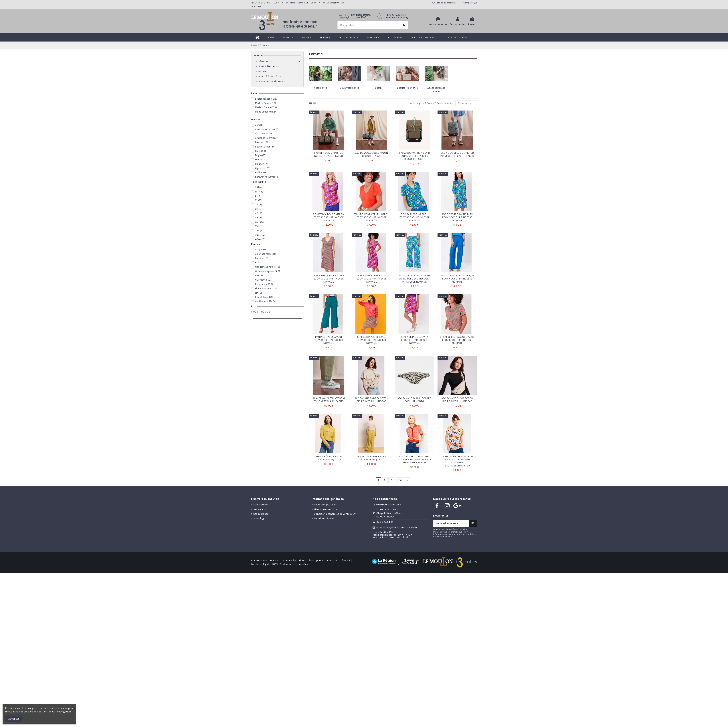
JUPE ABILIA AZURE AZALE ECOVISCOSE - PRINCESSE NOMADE (371, 340)
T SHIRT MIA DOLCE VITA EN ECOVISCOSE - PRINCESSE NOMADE (329, 217)
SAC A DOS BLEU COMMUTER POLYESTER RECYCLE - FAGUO (457, 154)
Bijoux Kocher (264, 147)
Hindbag (262, 164)
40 (259, 213)
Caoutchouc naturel (268, 267)
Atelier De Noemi (266, 138)
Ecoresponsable (267, 99)
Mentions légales (324, 518)
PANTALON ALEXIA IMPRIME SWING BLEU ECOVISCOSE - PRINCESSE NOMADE (414, 279)
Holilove (261, 173)
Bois (260, 262)
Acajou (260, 250)
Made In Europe (266, 103)
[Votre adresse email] (451, 523)
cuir (259, 275)
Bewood (262, 142)
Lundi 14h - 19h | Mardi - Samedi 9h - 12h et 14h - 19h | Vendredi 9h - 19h (309, 3)
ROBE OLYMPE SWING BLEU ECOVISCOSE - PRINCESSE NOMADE (457, 217)
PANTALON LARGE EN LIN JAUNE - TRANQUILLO (371, 458)
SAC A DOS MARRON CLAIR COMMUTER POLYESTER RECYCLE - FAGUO (414, 156)
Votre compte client (326, 505)
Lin (259, 293)
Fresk (260, 160)
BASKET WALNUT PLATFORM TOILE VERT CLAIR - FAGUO (329, 400)
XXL (259, 226)
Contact (258, 6)
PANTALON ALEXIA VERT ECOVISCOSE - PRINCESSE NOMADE (329, 340)
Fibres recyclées (266, 288)
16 (401, 480)
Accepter (14, 719)
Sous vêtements (350, 88)
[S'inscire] (473, 523)
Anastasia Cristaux (267, 129)
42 (259, 217)
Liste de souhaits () (444, 3)
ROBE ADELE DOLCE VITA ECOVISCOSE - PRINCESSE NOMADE (371, 279)
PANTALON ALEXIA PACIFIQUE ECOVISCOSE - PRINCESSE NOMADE (457, 279)
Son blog (259, 518)
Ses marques (261, 514)
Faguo (261, 155)
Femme (258, 55)
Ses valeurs (260, 509)
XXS (259, 231)
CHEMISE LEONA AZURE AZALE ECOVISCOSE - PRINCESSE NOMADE (457, 340)
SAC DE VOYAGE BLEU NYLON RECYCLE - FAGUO (371, 154)
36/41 (260, 235)
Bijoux (378, 88)
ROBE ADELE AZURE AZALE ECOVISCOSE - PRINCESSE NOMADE (329, 279)
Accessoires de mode (272, 81)
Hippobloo (263, 168)
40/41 (260, 239)
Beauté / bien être (407, 88)
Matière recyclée (266, 301)
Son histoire (260, 505)
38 (259, 209)
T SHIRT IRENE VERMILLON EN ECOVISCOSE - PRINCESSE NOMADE (371, 217)
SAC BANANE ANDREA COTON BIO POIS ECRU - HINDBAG (371, 400)
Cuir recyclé (263, 280)
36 (259, 205)
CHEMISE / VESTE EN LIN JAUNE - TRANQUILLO (329, 458)
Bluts (261, 151)
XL (259, 200)
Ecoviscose (264, 284)
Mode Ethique (265, 112)
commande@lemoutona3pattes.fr (397, 528)
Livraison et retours (326, 509)
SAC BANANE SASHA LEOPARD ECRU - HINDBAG (414, 400)
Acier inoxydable (265, 254)
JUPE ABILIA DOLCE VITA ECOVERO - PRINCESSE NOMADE (414, 340)
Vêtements (321, 88)
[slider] (252, 318)
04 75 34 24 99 (263, 3)
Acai (259, 125)
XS (260, 222)
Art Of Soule (263, 134)
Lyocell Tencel (264, 297)
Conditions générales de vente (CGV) (335, 514)
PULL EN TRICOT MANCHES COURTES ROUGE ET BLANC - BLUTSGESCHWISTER (414, 460)
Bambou (262, 258)
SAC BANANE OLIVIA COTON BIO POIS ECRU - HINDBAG (457, 400)
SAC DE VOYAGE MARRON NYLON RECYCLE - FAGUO (329, 154)
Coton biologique (268, 271)
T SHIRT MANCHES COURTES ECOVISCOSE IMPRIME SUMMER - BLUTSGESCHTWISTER (457, 461)
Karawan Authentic (267, 177)
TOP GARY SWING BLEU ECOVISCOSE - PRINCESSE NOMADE (414, 217)
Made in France (266, 107)
